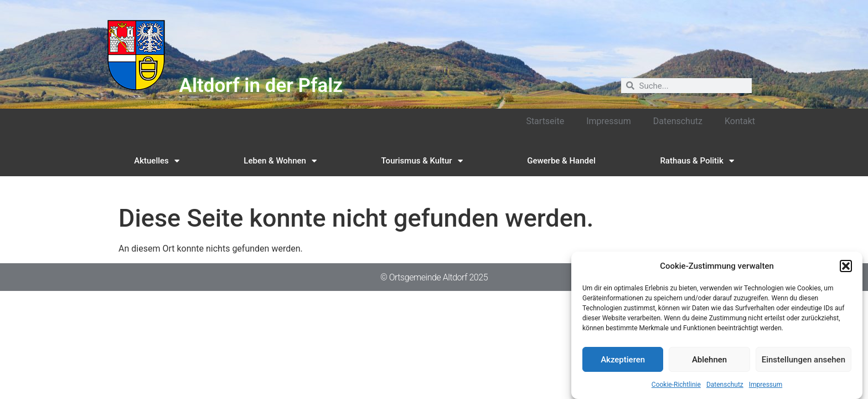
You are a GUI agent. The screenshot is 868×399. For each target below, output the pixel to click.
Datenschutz (725, 385)
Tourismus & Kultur (422, 161)
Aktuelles (157, 161)
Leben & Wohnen (280, 161)
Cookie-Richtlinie (676, 385)
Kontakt (740, 121)
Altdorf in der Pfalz (261, 86)
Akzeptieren (623, 360)
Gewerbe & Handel (561, 161)
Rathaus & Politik (697, 161)
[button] (846, 267)
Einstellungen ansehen (804, 360)
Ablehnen (709, 360)
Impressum (766, 385)
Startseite (545, 121)
